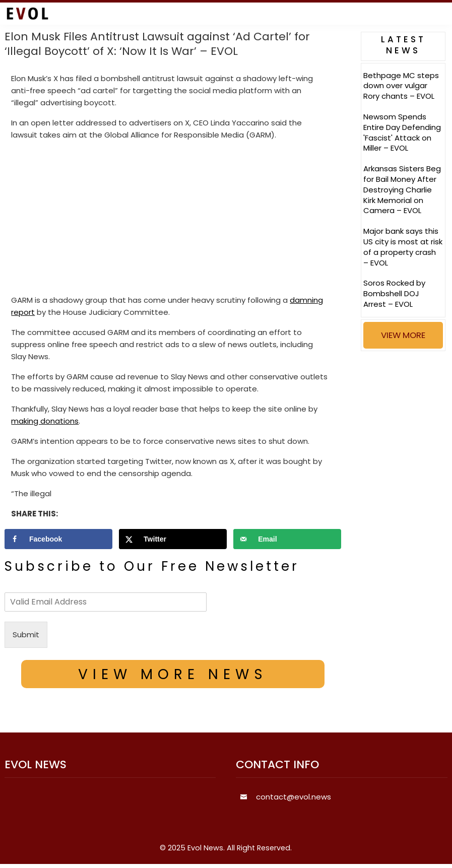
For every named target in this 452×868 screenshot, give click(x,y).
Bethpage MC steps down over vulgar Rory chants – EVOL (401, 86)
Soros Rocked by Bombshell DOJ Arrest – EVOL (394, 293)
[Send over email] (287, 539)
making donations (45, 421)
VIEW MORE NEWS (173, 674)
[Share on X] (173, 539)
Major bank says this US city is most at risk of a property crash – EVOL (403, 247)
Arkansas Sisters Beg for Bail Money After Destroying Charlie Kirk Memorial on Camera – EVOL (402, 189)
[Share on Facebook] (58, 539)
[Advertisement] (173, 220)
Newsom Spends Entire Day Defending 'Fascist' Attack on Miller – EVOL (402, 132)
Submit (26, 635)
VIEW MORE (403, 335)
